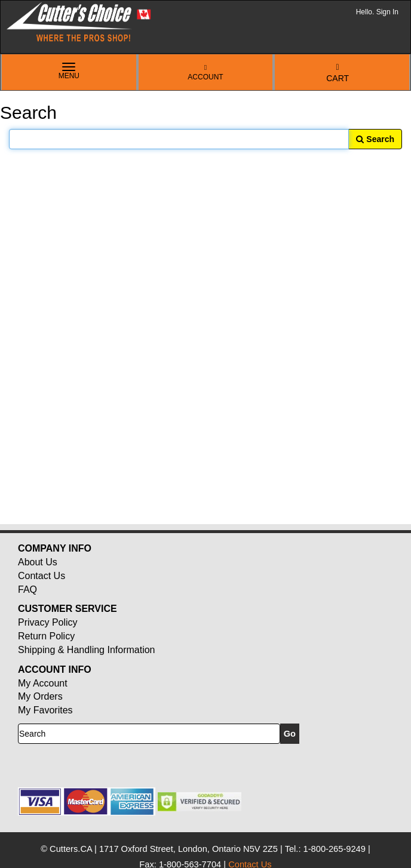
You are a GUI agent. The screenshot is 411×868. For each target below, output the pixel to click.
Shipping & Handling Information (86, 650)
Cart (338, 73)
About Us (38, 562)
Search (375, 139)
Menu (69, 72)
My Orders (40, 696)
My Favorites (45, 710)
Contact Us (42, 576)
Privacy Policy (48, 622)
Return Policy (46, 636)
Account (205, 73)
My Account (43, 683)
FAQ (27, 590)
